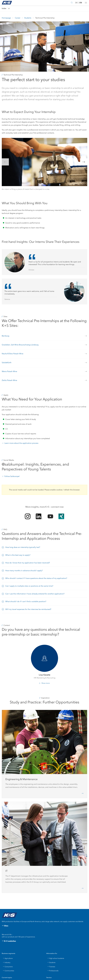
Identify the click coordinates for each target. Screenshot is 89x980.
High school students (56, 958)
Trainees (51, 967)
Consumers (8, 967)
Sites (5, 926)
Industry (7, 962)
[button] (86, 3)
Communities (8, 971)
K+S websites (9, 941)
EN (81, 3)
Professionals (53, 971)
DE (76, 3)
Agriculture (8, 958)
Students (51, 962)
